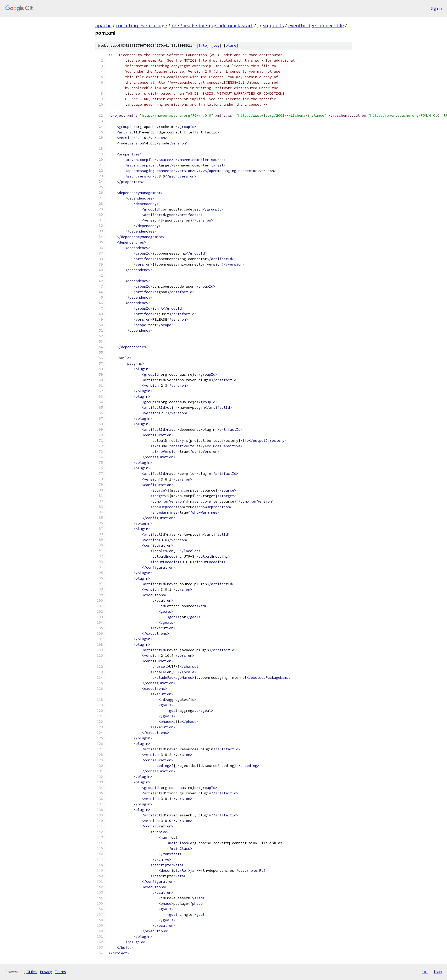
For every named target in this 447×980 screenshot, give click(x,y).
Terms (60, 972)
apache (103, 25)
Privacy (46, 972)
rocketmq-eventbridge (142, 25)
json (438, 972)
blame (231, 45)
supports (273, 25)
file (203, 45)
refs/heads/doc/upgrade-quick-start (212, 25)
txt (425, 972)
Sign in (436, 8)
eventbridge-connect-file (316, 25)
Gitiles (32, 972)
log (216, 45)
